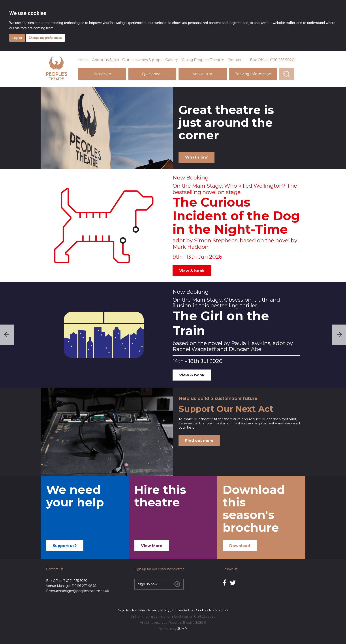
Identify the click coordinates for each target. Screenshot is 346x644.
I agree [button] (17, 38)
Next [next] (339, 335)
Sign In (124, 610)
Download (240, 546)
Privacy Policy (159, 610)
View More (152, 546)
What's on (102, 74)
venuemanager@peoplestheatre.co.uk (79, 591)
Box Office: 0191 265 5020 (272, 60)
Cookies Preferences (212, 610)
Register (139, 610)
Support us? (65, 546)
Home (84, 60)
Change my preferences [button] (45, 38)
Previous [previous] (7, 335)
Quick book (152, 74)
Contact (235, 60)
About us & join (106, 60)
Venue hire (203, 74)
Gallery (172, 60)
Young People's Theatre (203, 60)
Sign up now (159, 584)
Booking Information (253, 74)
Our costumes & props (142, 60)
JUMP (182, 629)
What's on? (197, 157)
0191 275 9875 (85, 586)
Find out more (199, 441)
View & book (192, 271)
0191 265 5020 (77, 581)
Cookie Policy (183, 610)
